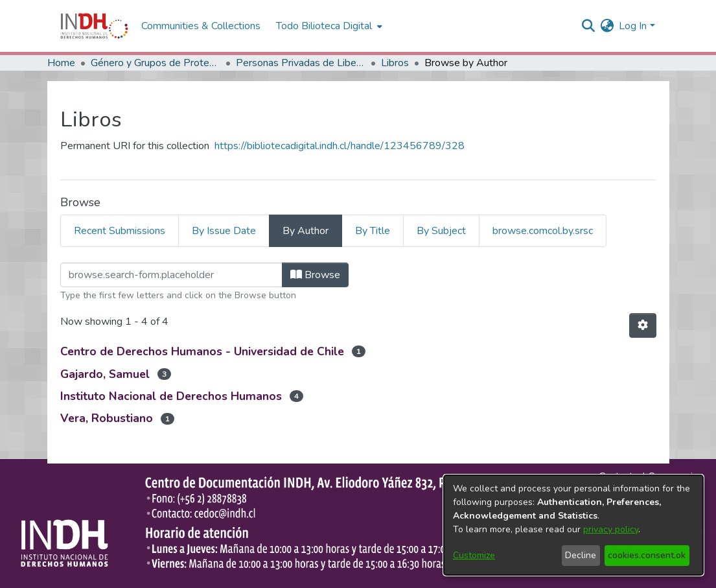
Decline (581, 555)
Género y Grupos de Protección (156, 63)
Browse (315, 275)
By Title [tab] (373, 231)
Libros (395, 63)
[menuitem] (607, 26)
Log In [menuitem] (633, 26)
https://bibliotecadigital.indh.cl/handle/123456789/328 (340, 146)
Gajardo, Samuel (105, 374)
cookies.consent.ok (647, 555)
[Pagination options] (643, 325)
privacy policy (611, 529)
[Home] (94, 26)
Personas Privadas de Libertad (301, 63)
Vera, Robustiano (107, 418)
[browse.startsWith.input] (171, 275)
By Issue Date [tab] (224, 231)
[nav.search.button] (588, 26)
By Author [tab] (306, 231)
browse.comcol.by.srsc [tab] (543, 231)
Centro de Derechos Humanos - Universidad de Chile (202, 351)
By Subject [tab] (441, 231)
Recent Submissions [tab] (120, 231)
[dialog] (573, 525)
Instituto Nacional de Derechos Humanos (171, 396)
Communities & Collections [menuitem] (201, 26)
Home (61, 63)
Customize (474, 555)
